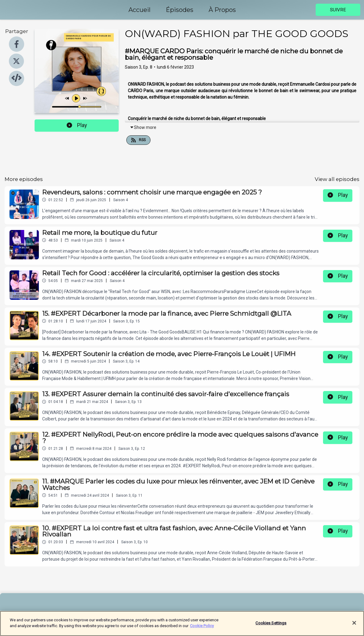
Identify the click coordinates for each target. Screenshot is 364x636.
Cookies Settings (271, 626)
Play (77, 125)
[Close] (354, 626)
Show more (143, 127)
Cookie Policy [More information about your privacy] (202, 629)
